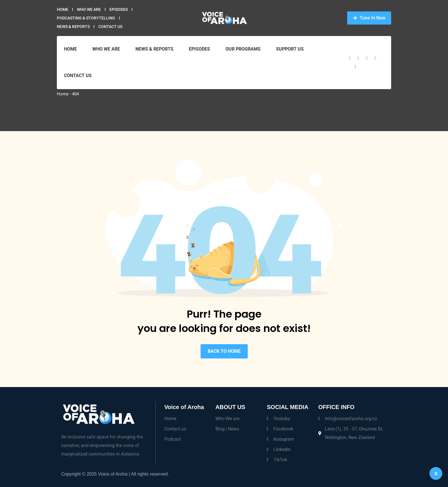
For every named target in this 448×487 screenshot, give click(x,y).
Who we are (89, 9)
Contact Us (110, 27)
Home (63, 9)
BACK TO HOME (224, 351)
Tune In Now (369, 18)
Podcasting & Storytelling (86, 18)
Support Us (290, 49)
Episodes (119, 9)
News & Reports (73, 27)
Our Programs (243, 49)
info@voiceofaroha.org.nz (351, 419)
